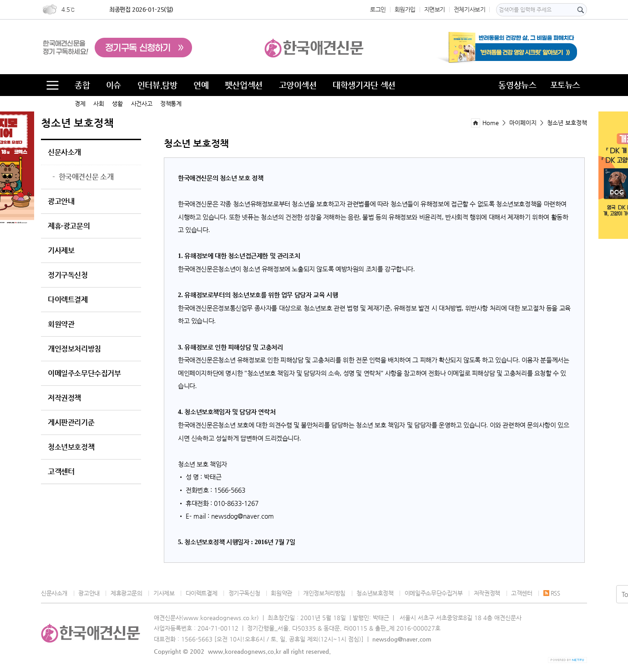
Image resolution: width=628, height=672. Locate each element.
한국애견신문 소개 (83, 177)
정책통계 (171, 104)
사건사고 (142, 104)
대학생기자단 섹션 (364, 85)
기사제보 (61, 251)
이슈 (114, 85)
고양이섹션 (298, 85)
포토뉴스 (565, 85)
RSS (552, 593)
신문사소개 (64, 152)
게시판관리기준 (71, 423)
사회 (99, 104)
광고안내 (61, 202)
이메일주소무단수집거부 (84, 374)
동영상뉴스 (517, 85)
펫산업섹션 (244, 85)
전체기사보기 (470, 9)
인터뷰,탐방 (157, 85)
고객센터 (61, 472)
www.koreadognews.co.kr (245, 651)
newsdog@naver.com (402, 639)
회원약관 (61, 324)
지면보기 (435, 9)
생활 (117, 104)
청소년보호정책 (71, 447)
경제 (80, 104)
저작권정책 (64, 398)
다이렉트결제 (68, 300)
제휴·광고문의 (69, 226)
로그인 (378, 9)
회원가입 (405, 9)
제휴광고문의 (127, 593)
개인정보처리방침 (74, 349)
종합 (82, 85)
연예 (201, 85)
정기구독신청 (68, 275)
